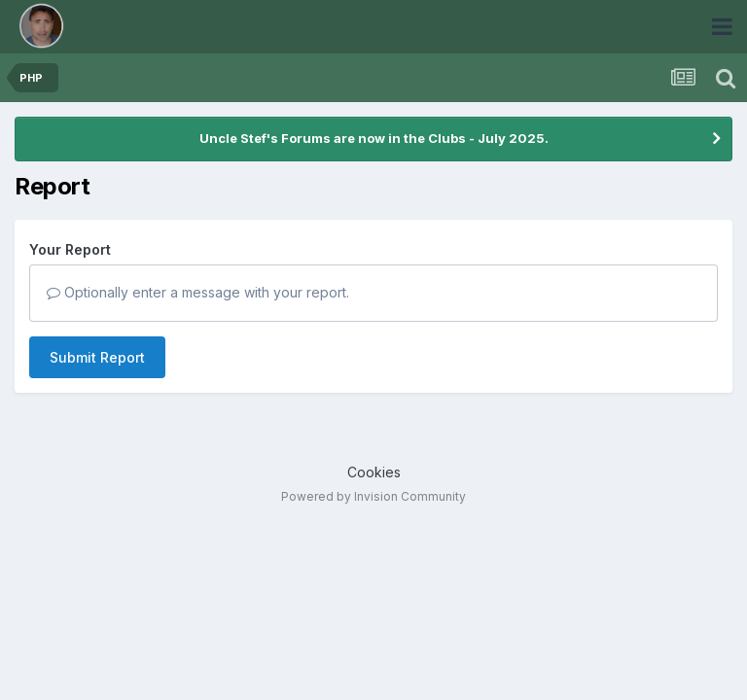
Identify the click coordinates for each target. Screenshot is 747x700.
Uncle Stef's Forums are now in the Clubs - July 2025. (374, 138)
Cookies (374, 472)
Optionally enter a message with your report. (198, 292)
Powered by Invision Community (373, 496)
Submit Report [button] (97, 357)
